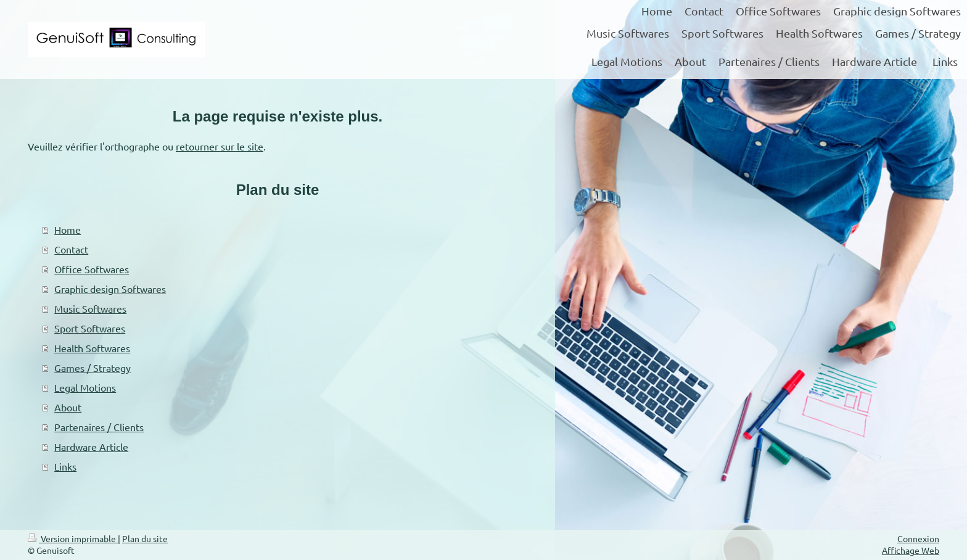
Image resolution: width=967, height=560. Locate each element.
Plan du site (145, 538)
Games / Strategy (93, 368)
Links (65, 466)
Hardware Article (91, 447)
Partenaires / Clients (99, 427)
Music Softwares (90, 308)
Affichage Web (911, 550)
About (68, 407)
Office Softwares (92, 269)
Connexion (918, 538)
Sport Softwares (90, 328)
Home (68, 229)
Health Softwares (92, 348)
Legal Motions (85, 387)
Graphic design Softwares (110, 289)
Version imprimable (73, 538)
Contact (71, 249)
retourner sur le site (220, 146)
